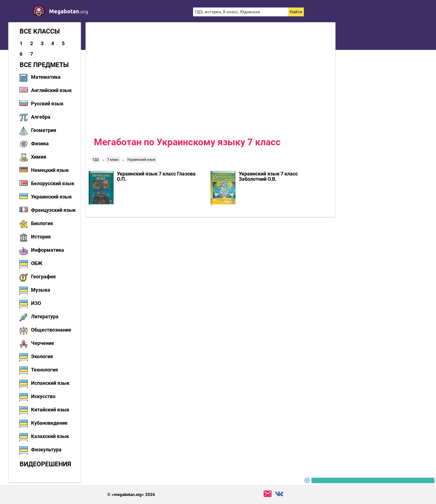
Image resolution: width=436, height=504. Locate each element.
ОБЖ (37, 263)
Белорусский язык (53, 183)
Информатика (48, 250)
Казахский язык (50, 436)
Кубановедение (49, 423)
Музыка (41, 290)
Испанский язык (50, 383)
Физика (40, 143)
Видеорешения (45, 464)
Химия (39, 157)
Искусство (43, 396)
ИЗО (36, 303)
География (43, 277)
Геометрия (44, 130)
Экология (42, 356)
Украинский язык (51, 197)
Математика (46, 77)
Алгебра (41, 117)
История (41, 237)
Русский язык (47, 104)
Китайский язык (50, 410)
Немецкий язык (50, 170)
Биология (42, 223)
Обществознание (51, 330)
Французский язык (53, 210)
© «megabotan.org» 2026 (131, 495)
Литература (45, 316)
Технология (44, 370)
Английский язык (51, 90)
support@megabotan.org (268, 494)
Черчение (43, 343)
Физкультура (46, 450)
